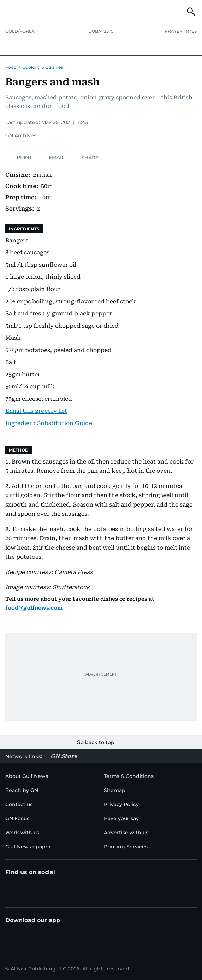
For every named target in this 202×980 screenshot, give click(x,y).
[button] (11, 12)
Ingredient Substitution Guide (49, 423)
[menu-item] (22, 790)
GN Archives (21, 135)
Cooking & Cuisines (43, 67)
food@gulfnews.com (34, 608)
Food (11, 67)
